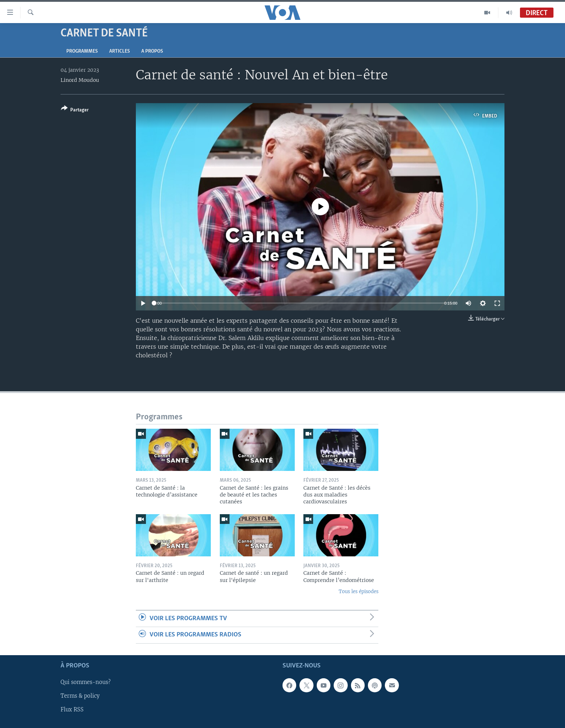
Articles (119, 51)
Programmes (82, 51)
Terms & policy (80, 696)
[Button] (75, 111)
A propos (152, 51)
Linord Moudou (80, 80)
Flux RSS (72, 710)
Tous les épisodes (359, 592)
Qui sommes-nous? (86, 682)
